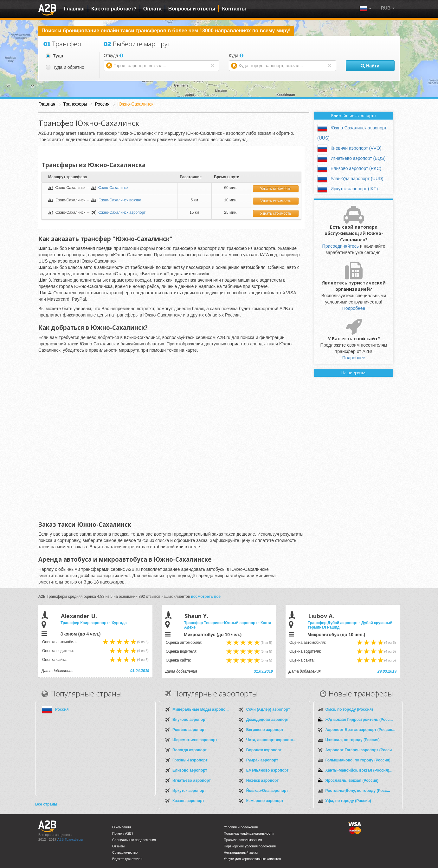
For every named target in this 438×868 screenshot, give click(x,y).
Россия (62, 709)
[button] (388, 8)
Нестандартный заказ (241, 852)
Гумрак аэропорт (262, 760)
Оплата (152, 9)
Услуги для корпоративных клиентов (252, 859)
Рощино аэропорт (189, 730)
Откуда (113, 55)
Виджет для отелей (127, 859)
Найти (370, 66)
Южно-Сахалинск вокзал (119, 200)
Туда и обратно (65, 67)
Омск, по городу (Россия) (349, 709)
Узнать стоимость (276, 189)
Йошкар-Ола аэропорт (267, 791)
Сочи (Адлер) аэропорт (268, 709)
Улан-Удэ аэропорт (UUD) (357, 179)
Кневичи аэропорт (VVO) (356, 148)
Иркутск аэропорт (189, 791)
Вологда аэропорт (190, 750)
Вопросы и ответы (192, 9)
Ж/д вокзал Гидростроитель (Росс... (359, 720)
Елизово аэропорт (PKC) (356, 168)
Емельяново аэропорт (267, 770)
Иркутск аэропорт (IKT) (354, 189)
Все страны (46, 804)
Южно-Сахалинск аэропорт (122, 212)
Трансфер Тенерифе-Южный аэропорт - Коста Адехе (228, 625)
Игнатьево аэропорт (192, 780)
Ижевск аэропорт (262, 780)
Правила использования (243, 840)
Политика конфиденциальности (249, 833)
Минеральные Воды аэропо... (200, 709)
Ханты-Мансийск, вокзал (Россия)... (359, 770)
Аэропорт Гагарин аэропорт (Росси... (360, 750)
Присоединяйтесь (341, 246)
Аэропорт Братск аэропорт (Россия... (361, 730)
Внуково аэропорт (190, 720)
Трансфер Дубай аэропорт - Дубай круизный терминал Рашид (350, 625)
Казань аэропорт (188, 801)
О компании (122, 827)
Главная (74, 9)
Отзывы (118, 846)
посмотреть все (206, 597)
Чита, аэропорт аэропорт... (271, 740)
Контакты (234, 9)
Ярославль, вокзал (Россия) (352, 780)
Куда (236, 55)
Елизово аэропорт (190, 770)
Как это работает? (114, 9)
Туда (55, 56)
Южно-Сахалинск (113, 188)
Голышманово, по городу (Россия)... (360, 760)
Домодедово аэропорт (267, 720)
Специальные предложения (134, 840)
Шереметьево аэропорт (195, 740)
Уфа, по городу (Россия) (348, 801)
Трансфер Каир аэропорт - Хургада (94, 623)
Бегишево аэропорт (265, 730)
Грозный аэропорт (190, 760)
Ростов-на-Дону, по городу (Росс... (358, 791)
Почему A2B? (123, 833)
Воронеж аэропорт (264, 750)
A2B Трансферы (70, 839)
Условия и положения (241, 827)
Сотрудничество (125, 852)
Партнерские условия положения (250, 846)
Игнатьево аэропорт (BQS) (358, 158)
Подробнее (354, 308)
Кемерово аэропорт (265, 801)
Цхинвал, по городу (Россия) (353, 740)
